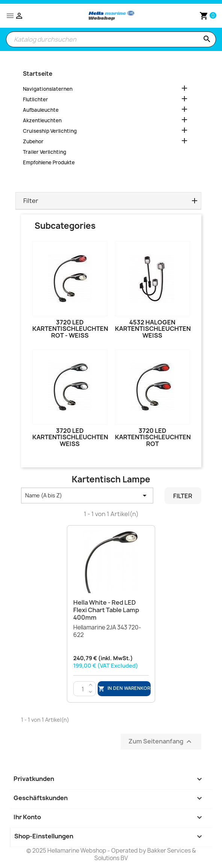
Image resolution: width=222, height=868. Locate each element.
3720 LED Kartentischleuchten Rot (153, 437)
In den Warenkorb (124, 689)
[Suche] (111, 39)
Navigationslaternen (48, 89)
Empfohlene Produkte (49, 162)
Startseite (38, 74)
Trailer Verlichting (45, 152)
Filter (183, 496)
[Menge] (83, 689)
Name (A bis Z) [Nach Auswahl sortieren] (87, 496)
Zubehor (33, 141)
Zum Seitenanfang (161, 742)
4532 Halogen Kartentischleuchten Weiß (153, 329)
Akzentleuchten (42, 120)
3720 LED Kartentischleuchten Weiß (70, 437)
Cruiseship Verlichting (50, 131)
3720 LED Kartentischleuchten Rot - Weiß (70, 329)
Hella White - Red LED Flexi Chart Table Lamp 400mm (106, 610)
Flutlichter (35, 99)
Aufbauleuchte (41, 110)
